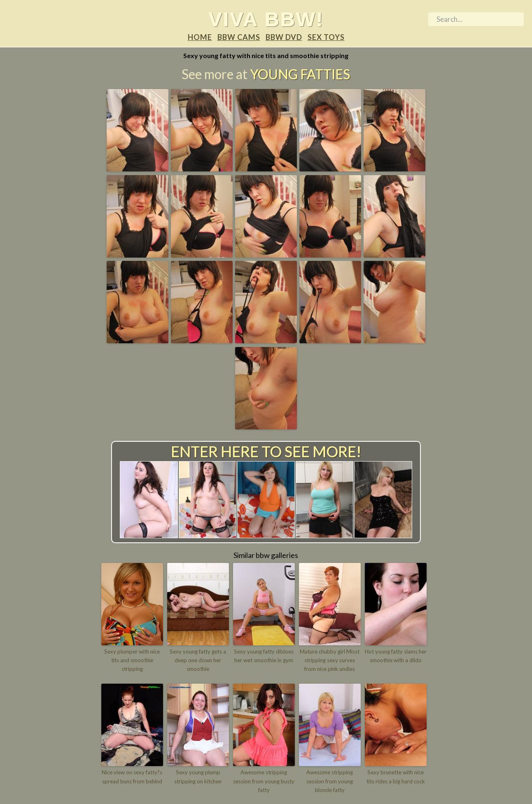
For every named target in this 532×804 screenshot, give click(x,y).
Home (200, 38)
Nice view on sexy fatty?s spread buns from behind (132, 777)
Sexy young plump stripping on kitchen (198, 777)
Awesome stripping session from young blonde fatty (330, 781)
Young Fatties (300, 74)
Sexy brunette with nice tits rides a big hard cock (396, 777)
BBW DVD (284, 38)
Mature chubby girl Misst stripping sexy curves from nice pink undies (330, 661)
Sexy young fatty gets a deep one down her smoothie (198, 661)
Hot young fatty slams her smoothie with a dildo (396, 656)
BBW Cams (239, 38)
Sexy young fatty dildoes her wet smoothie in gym (264, 656)
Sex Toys (326, 38)
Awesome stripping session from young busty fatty (264, 781)
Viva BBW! (266, 19)
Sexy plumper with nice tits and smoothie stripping (132, 661)
